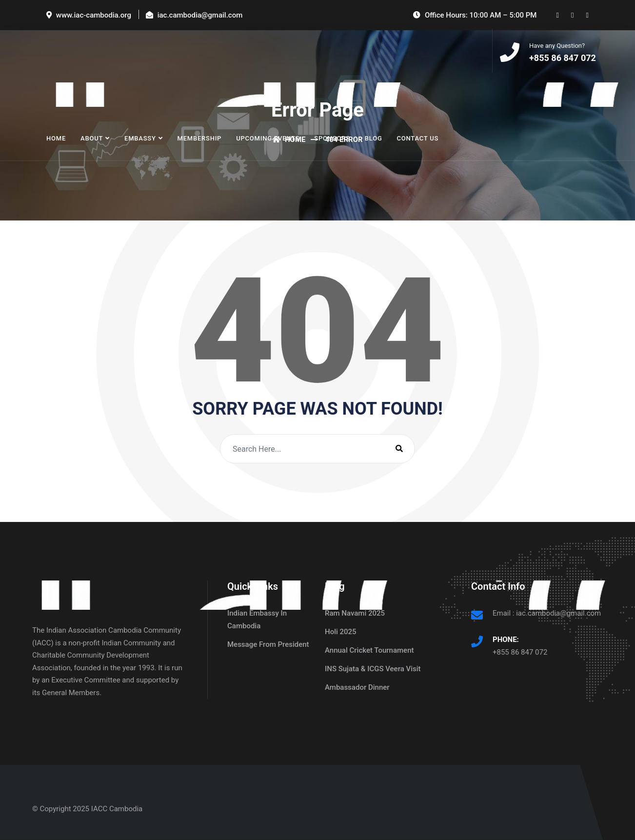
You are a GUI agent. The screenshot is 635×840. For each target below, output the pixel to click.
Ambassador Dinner (357, 687)
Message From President (268, 644)
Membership (199, 138)
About (92, 138)
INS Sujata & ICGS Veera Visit (373, 669)
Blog (374, 138)
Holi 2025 (341, 632)
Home (56, 138)
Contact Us (418, 138)
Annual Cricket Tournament (369, 650)
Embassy (140, 138)
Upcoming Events (268, 138)
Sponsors (332, 138)
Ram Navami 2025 (355, 613)
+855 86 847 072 (520, 652)
